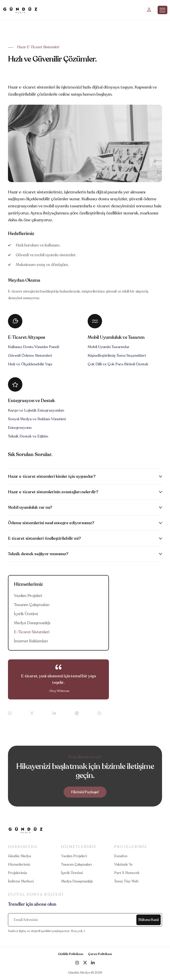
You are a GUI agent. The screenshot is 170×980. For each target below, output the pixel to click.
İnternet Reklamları (31, 641)
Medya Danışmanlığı (32, 623)
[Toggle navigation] (162, 10)
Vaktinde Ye (123, 864)
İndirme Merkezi (21, 881)
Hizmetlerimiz (19, 864)
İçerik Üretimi (26, 614)
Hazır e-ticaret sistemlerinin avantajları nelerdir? (53, 492)
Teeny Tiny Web (126, 881)
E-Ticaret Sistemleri (32, 632)
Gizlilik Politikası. (71, 954)
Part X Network (127, 873)
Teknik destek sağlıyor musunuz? (38, 554)
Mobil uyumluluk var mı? (30, 507)
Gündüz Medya (19, 856)
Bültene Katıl (149, 920)
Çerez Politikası (100, 954)
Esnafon (121, 856)
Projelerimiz (18, 873)
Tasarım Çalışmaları (32, 605)
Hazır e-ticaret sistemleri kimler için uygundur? (52, 476)
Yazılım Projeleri (28, 596)
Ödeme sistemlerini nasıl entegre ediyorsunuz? (51, 523)
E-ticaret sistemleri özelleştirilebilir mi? (44, 538)
